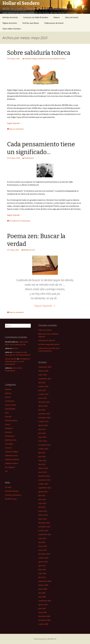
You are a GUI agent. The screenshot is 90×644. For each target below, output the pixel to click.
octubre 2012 (43, 484)
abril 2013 (42, 464)
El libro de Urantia (45, 330)
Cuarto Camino (10, 405)
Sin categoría (10, 467)
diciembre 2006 (44, 616)
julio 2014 (42, 429)
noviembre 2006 (44, 620)
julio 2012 (42, 495)
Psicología (9, 444)
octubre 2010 (43, 558)
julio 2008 (42, 593)
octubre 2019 (43, 394)
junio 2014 (42, 433)
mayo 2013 (42, 460)
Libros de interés (72, 17)
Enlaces (57, 17)
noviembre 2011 (44, 527)
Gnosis (8, 424)
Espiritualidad (10, 409)
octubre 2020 (43, 386)
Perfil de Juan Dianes (31, 23)
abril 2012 (42, 507)
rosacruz (8, 448)
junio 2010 (42, 569)
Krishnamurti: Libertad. (47, 340)
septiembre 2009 (45, 581)
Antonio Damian (11, 359)
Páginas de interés (10, 23)
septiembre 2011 (45, 534)
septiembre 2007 (45, 601)
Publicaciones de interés (54, 23)
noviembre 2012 (44, 480)
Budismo (8, 393)
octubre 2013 (43, 449)
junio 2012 (42, 499)
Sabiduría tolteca (59, 59)
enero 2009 (43, 589)
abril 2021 (42, 383)
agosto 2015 (43, 406)
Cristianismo (10, 401)
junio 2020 (42, 390)
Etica (7, 413)
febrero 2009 (43, 585)
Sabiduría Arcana (11, 456)
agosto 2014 (43, 425)
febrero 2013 (43, 468)
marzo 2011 (43, 546)
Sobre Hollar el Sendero (12, 29)
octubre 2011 (43, 531)
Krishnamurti (29, 158)
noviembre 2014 (44, 418)
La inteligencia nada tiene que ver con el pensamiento (17, 361)
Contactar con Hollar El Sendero (36, 17)
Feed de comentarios (13, 495)
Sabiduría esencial (45, 59)
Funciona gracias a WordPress (45, 639)
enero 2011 (43, 550)
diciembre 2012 (44, 476)
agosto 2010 (43, 562)
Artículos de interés (10, 17)
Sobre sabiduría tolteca (39, 53)
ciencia (8, 397)
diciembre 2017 (44, 402)
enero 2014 (43, 441)
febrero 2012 (43, 515)
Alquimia (8, 389)
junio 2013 (42, 457)
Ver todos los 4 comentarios (20, 221)
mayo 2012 (42, 503)
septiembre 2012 (45, 488)
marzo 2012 (43, 511)
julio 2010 (42, 566)
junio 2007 (42, 608)
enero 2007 (43, 612)
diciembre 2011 (44, 523)
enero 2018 (43, 398)
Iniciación (8, 432)
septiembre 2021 (45, 379)
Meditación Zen (29, 250)
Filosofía (8, 417)
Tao (6, 471)
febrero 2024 (43, 371)
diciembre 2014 (44, 414)
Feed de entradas (12, 491)
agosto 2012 (43, 492)
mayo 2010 (42, 573)
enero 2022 (43, 375)
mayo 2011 (42, 538)
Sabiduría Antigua (31, 59)
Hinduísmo (9, 428)
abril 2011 (42, 542)
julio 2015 (42, 410)
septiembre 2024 (45, 367)
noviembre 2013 (44, 445)
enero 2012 (43, 519)
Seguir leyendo (15, 123)
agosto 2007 (43, 605)
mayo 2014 (42, 437)
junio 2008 (42, 597)
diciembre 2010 (44, 554)
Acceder (8, 487)
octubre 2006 (43, 624)
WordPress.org (11, 499)
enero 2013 (43, 472)
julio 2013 (42, 453)
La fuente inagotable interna (49, 344)
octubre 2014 (43, 421)
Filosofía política (11, 420)
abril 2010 (42, 577)
